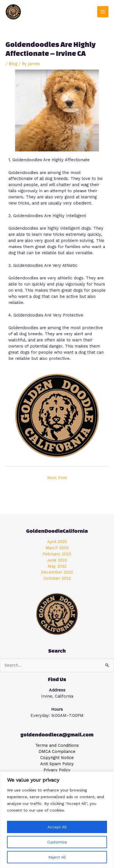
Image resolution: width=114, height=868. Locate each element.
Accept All (57, 827)
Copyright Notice (57, 758)
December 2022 (57, 572)
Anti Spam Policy (57, 764)
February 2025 (57, 554)
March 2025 (57, 548)
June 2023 (57, 560)
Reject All (57, 857)
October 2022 (57, 578)
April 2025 (57, 542)
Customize (57, 842)
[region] (57, 820)
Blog (13, 64)
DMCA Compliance (57, 752)
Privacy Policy (57, 770)
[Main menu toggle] (103, 12)
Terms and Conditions (57, 745)
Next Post (57, 478)
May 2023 (57, 566)
